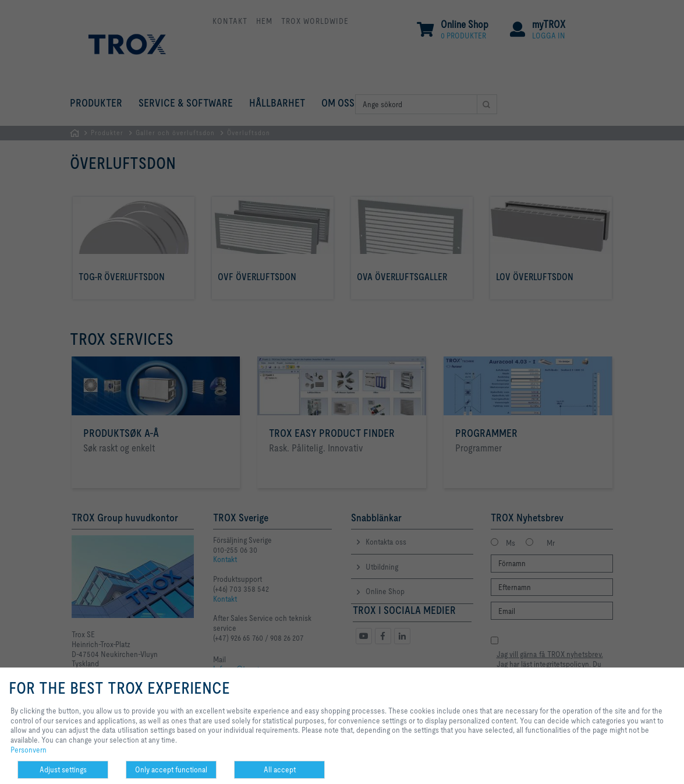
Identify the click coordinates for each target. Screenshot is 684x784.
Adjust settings (63, 769)
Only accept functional (171, 769)
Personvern (29, 750)
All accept (280, 769)
